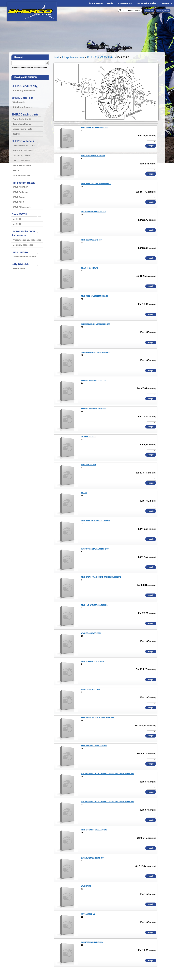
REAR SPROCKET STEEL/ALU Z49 (94, 746)
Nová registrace (163, 10)
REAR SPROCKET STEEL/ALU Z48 (94, 830)
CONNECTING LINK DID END (92, 942)
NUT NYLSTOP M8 (88, 914)
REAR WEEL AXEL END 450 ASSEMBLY (96, 184)
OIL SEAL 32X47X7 (88, 437)
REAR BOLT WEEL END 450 (91, 240)
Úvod (56, 57)
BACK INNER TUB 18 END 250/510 (94, 128)
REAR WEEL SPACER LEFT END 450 (95, 296)
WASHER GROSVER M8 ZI (91, 633)
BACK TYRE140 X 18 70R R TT (93, 858)
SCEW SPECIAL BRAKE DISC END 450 (95, 324)
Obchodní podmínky (147, 4)
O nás (110, 4)
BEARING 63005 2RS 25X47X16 (93, 380)
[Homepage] (96, 4)
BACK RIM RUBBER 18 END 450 (93, 156)
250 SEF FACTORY (104, 57)
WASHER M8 (86, 886)
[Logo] (32, 12)
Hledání (18, 57)
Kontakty (167, 4)
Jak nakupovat (125, 4)
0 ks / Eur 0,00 (132, 10)
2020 (89, 57)
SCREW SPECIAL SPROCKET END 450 (96, 352)
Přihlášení (149, 10)
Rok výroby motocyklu (73, 57)
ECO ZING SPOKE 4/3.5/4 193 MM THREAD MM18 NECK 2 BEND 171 (107, 774)
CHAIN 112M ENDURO (90, 268)
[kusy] (152, 142)
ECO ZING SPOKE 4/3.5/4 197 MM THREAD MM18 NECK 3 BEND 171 (107, 802)
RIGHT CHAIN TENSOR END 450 (93, 212)
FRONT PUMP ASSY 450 (90, 689)
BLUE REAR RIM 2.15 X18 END (93, 661)
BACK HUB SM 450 (88, 465)
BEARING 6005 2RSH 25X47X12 (93, 408)
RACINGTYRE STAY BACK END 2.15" (95, 549)
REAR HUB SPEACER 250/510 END (94, 605)
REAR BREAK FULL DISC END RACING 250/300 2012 (101, 577)
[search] (47, 63)
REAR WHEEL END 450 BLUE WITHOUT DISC (98, 718)
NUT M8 (84, 493)
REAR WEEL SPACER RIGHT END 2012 (96, 521)
